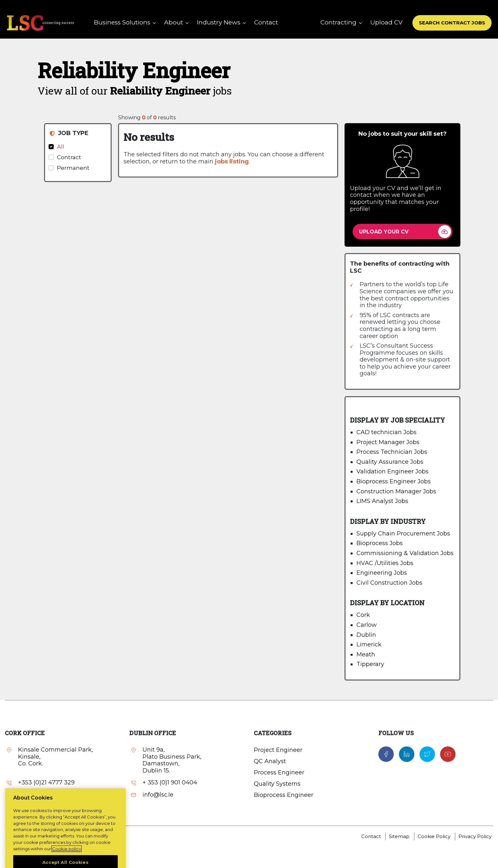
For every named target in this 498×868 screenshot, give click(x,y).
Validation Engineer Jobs (392, 471)
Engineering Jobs (382, 573)
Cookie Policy (434, 836)
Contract (69, 157)
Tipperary (370, 664)
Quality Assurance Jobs (390, 462)
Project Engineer (278, 750)
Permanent (73, 168)
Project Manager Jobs (388, 442)
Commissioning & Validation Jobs (405, 553)
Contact (266, 22)
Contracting (338, 22)
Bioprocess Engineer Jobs (394, 481)
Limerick (369, 644)
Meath (366, 654)
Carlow (367, 625)
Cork (363, 615)
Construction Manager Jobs (396, 491)
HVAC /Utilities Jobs (385, 563)
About (174, 22)
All (60, 147)
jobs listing (232, 161)
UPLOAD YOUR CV (384, 232)
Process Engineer (279, 772)
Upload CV (386, 22)
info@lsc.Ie (158, 795)
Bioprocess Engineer (284, 795)
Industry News (219, 22)
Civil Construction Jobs (389, 583)
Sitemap (399, 836)
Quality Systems (277, 784)
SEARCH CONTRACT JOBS (452, 23)
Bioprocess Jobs (380, 543)
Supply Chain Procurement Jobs (403, 534)
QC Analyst (270, 761)
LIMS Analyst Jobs (382, 501)
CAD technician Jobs (387, 432)
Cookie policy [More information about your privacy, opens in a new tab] (67, 861)
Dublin (366, 635)
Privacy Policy (475, 836)
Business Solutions (122, 22)
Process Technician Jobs (392, 452)
